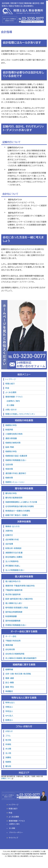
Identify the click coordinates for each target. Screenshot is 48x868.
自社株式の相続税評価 (15, 654)
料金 (7, 388)
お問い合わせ (11, 410)
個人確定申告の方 (13, 581)
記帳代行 (9, 535)
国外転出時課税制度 (14, 612)
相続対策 (9, 478)
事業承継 (9, 645)
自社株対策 (10, 649)
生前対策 (9, 465)
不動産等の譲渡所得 (14, 590)
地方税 (8, 740)
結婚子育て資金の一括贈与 (17, 515)
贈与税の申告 (11, 493)
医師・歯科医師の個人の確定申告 (19, 599)
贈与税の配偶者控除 (14, 498)
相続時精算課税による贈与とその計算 (21, 502)
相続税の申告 (11, 425)
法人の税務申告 (12, 561)
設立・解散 (10, 683)
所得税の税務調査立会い (16, 625)
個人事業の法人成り (14, 603)
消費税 (8, 758)
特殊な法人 (10, 703)
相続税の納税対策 (13, 443)
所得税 (8, 744)
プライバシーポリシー (16, 833)
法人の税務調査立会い (15, 570)
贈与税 (8, 766)
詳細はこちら (6, 779)
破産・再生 (10, 687)
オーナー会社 (11, 636)
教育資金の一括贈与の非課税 (18, 511)
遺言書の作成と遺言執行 (16, 473)
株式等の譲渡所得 (13, 595)
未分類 (8, 749)
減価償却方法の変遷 (14, 553)
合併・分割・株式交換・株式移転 (18, 674)
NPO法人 (9, 716)
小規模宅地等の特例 (14, 434)
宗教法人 (9, 707)
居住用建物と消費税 (14, 557)
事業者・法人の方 (13, 526)
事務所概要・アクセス (14, 397)
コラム (8, 736)
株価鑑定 (9, 691)
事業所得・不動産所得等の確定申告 (20, 586)
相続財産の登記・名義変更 (16, 456)
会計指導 (9, 544)
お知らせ (9, 731)
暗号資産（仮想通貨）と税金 (17, 608)
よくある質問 (11, 392)
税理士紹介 (10, 384)
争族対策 (9, 469)
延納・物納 (10, 447)
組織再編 (9, 669)
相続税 (8, 762)
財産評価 (9, 430)
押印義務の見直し (13, 566)
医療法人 (9, 720)
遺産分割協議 (11, 438)
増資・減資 (10, 678)
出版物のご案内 (13, 401)
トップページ (11, 379)
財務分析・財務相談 (14, 548)
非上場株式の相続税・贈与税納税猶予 (21, 658)
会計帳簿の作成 (12, 540)
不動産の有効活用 (13, 641)
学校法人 (9, 711)
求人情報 (10, 405)
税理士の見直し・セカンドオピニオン (20, 414)
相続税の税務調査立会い (16, 460)
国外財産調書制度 (13, 621)
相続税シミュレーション (15, 482)
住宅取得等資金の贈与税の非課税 (20, 506)
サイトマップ (13, 838)
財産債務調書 (11, 616)
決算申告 (9, 531)
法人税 (8, 753)
